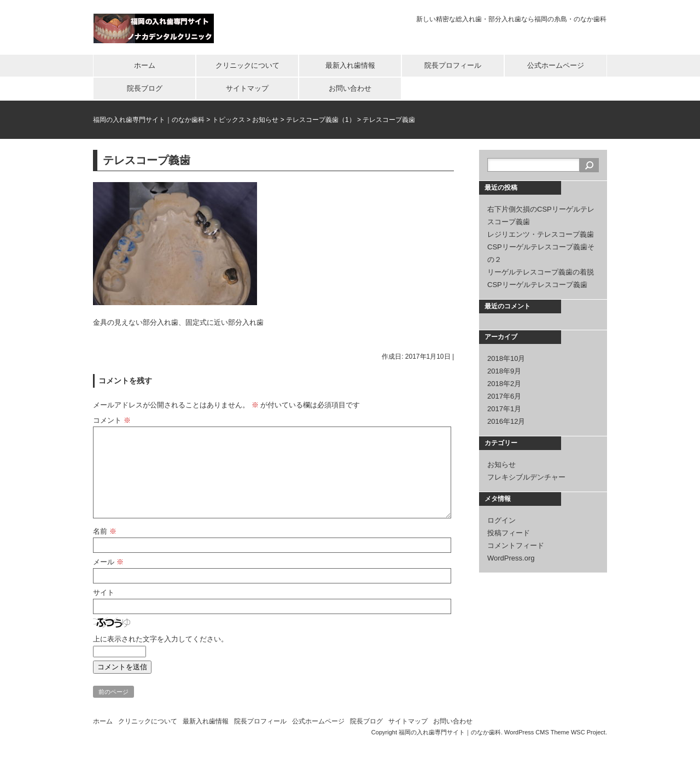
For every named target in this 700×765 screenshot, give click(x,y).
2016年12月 (506, 421)
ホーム (145, 65)
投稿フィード (509, 533)
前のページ (113, 692)
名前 (105, 531)
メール (108, 562)
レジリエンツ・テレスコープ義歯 (541, 234)
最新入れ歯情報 (350, 65)
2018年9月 (504, 371)
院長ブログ (145, 88)
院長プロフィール (453, 65)
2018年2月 (504, 384)
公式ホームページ (556, 65)
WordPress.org (511, 558)
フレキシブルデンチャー (526, 477)
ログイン (501, 520)
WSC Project (588, 732)
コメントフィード (516, 545)
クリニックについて (247, 65)
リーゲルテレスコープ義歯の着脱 (541, 272)
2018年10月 (506, 358)
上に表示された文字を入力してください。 (161, 639)
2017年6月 (504, 396)
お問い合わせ (350, 88)
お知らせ (501, 465)
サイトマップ (247, 88)
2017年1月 (504, 409)
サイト (104, 592)
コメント (112, 420)
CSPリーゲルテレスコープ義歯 (537, 285)
